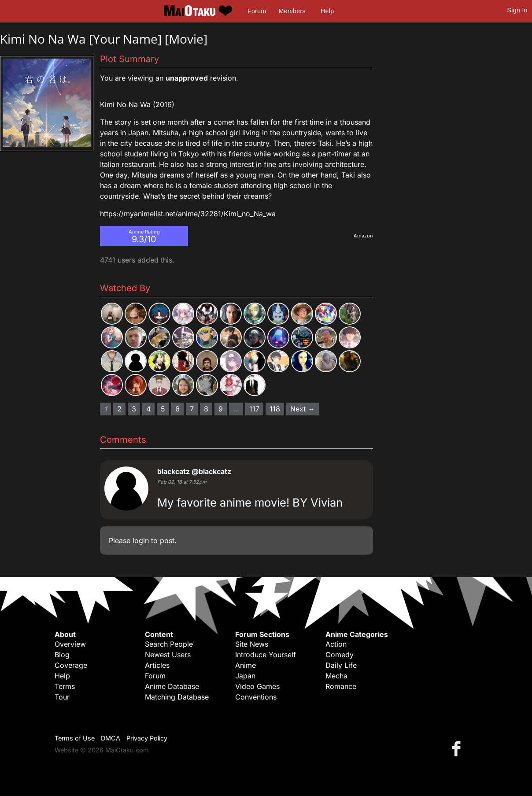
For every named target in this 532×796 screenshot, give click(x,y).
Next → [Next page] (303, 409)
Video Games (257, 686)
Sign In (517, 10)
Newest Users (168, 655)
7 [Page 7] (192, 409)
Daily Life (341, 665)
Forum (257, 11)
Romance (341, 686)
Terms (65, 686)
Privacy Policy (147, 738)
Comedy (340, 655)
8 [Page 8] (206, 409)
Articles (157, 665)
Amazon (363, 236)
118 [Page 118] (275, 409)
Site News (252, 644)
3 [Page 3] (134, 409)
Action (336, 644)
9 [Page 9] (221, 409)
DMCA (111, 738)
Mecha (336, 676)
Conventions (256, 697)
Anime (246, 665)
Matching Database (177, 697)
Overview (70, 644)
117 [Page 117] (254, 409)
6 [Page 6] (177, 409)
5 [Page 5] (163, 409)
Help (327, 11)
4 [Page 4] (148, 409)
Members (292, 11)
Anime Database (172, 686)
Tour (62, 697)
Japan (245, 676)
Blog (62, 655)
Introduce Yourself (266, 655)
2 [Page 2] (119, 409)
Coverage (71, 665)
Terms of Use (75, 738)
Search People (169, 644)
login (141, 541)
